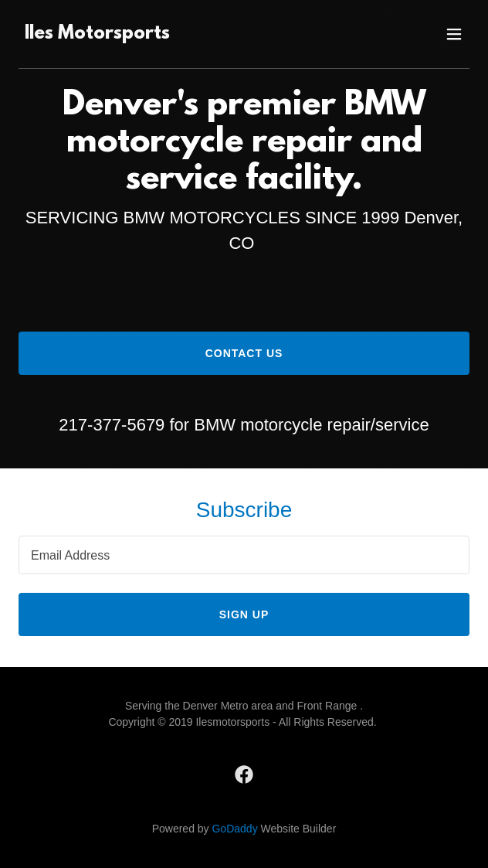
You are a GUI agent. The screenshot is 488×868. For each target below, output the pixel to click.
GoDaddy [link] (234, 829)
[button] (454, 34)
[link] (97, 34)
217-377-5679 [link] (112, 425)
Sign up (244, 614)
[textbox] (244, 555)
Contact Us (244, 353)
